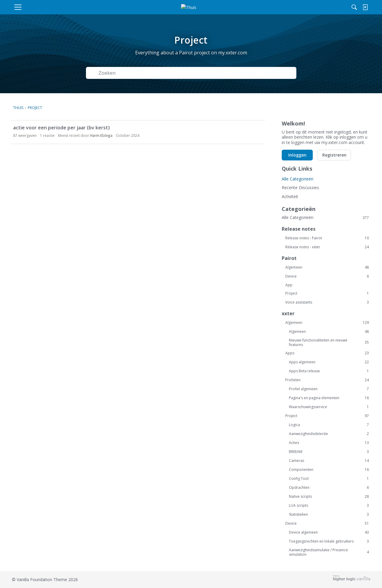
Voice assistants (327, 302)
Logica (329, 425)
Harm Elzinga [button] (101, 135)
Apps (327, 353)
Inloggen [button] (297, 155)
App (289, 285)
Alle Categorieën (298, 179)
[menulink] (46, 7)
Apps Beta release (329, 371)
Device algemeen (329, 532)
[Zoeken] (298, 7)
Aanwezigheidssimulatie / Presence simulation (329, 552)
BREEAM (329, 452)
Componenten (329, 470)
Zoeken (280, 73)
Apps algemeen (329, 362)
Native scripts (329, 497)
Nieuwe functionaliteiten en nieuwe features (329, 342)
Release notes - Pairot (327, 238)
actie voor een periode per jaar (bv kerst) (61, 128)
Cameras (329, 461)
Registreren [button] (334, 155)
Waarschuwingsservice (329, 407)
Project (327, 293)
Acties (329, 443)
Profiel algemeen (329, 389)
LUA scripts (329, 506)
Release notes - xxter (327, 247)
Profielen (327, 380)
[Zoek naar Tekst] (175, 73)
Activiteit (290, 196)
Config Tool (329, 479)
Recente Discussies (300, 187)
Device (327, 276)
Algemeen (327, 267)
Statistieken (329, 514)
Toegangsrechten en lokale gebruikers (329, 541)
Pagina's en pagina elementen (329, 398)
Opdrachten (329, 488)
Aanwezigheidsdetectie (329, 434)
